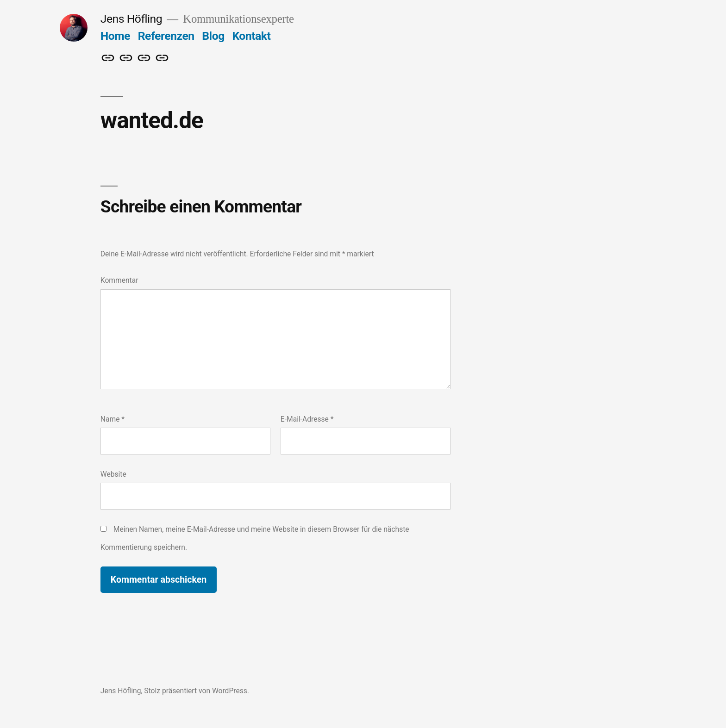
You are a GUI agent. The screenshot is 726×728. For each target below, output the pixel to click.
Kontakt (251, 36)
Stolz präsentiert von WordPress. (197, 691)
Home (115, 36)
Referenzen (166, 36)
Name (113, 419)
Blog (213, 36)
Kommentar (119, 280)
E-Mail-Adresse (307, 419)
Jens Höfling (131, 19)
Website (113, 474)
